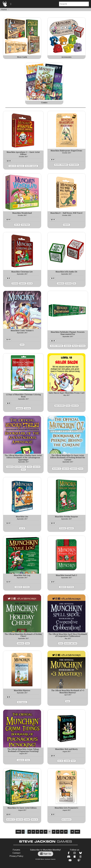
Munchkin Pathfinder (57, 346)
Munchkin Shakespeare (61, 165)
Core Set (17, 225)
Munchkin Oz (57, 469)
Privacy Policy (16, 856)
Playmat (75, 346)
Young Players (25, 225)
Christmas (15, 283)
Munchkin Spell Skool (71, 643)
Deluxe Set (34, 819)
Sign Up (45, 854)
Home (4, 10)
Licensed (67, 761)
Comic (22, 344)
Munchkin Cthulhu (20, 467)
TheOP (73, 761)
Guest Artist (13, 166)
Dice (74, 283)
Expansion (21, 166)
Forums (16, 850)
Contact (16, 853)
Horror (23, 469)
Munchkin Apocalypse (31, 166)
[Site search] (74, 4)
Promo (68, 405)
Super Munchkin (59, 405)
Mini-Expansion (74, 165)
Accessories (61, 283)
